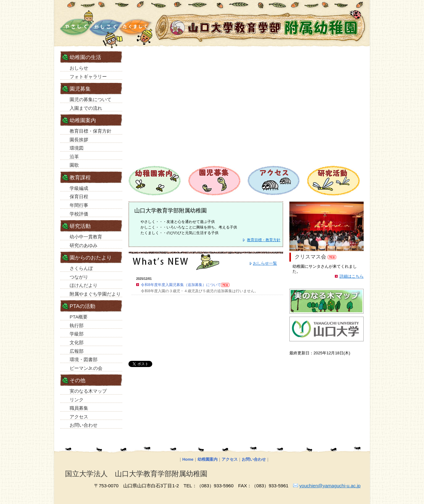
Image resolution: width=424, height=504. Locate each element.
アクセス (79, 417)
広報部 (77, 351)
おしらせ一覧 (265, 263)
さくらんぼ (81, 268)
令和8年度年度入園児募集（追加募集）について (185, 285)
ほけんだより (84, 285)
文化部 (77, 342)
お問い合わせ (84, 425)
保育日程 (79, 196)
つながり (79, 277)
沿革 (74, 157)
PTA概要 (79, 317)
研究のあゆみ (84, 245)
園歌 (74, 165)
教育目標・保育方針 (91, 131)
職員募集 (79, 408)
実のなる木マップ (88, 391)
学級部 (77, 334)
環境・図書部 (84, 359)
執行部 (77, 325)
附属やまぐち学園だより (95, 294)
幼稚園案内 (208, 459)
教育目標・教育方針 (264, 240)
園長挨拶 (79, 140)
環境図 (77, 148)
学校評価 (79, 214)
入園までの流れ (86, 108)
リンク (77, 400)
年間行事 (79, 205)
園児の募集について (91, 99)
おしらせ (79, 68)
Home (188, 459)
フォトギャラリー (88, 77)
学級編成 (79, 188)
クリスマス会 (310, 257)
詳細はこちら (352, 276)
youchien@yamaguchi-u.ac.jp (330, 486)
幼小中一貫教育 (86, 237)
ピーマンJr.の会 (86, 368)
